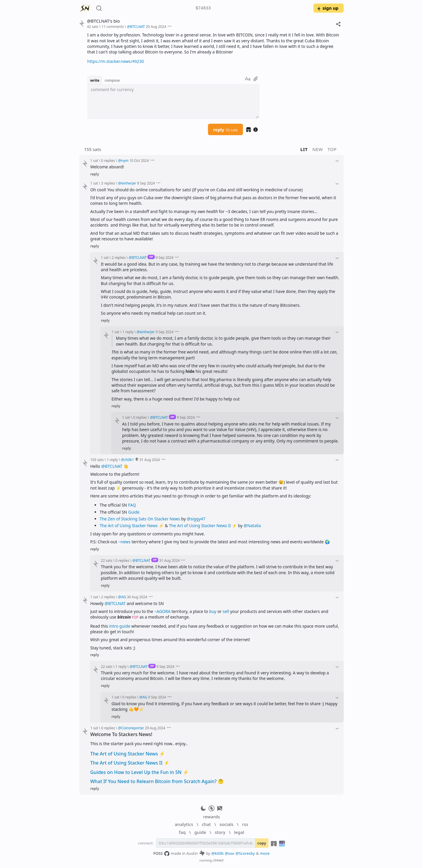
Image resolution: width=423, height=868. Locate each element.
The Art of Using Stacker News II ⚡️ (203, 526)
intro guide (120, 626)
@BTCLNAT (112, 466)
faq (182, 832)
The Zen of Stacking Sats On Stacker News (140, 519)
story (220, 832)
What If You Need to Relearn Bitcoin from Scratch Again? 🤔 (157, 781)
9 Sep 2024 (165, 257)
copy (262, 843)
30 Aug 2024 (137, 597)
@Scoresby (245, 853)
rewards (211, 817)
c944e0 (218, 860)
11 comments (113, 26)
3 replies (108, 183)
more (265, 853)
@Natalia (252, 526)
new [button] (318, 149)
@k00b (218, 853)
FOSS (161, 854)
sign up (327, 8)
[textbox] (173, 102)
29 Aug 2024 (156, 26)
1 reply (128, 332)
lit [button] (304, 149)
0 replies (108, 160)
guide (200, 832)
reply (226, 130)
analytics (184, 824)
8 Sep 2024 (146, 183)
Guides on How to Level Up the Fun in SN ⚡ (139, 772)
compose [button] (112, 80)
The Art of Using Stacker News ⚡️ (132, 526)
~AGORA (162, 611)
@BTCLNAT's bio (103, 21)
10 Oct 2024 (139, 160)
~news (124, 542)
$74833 (203, 8)
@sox (229, 853)
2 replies (119, 257)
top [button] (332, 149)
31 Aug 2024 (150, 460)
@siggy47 (196, 519)
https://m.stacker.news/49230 (116, 61)
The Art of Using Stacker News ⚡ (128, 754)
